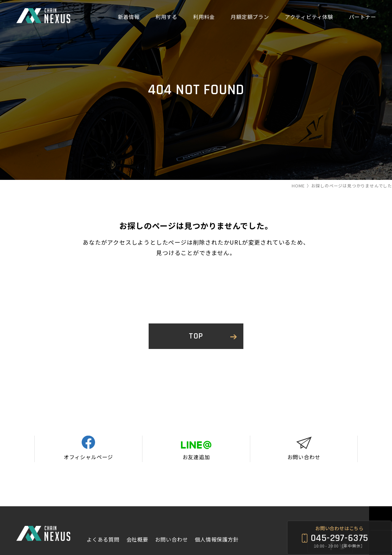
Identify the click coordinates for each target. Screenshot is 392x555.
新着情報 (129, 17)
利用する (166, 17)
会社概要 (137, 512)
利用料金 (204, 17)
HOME (298, 186)
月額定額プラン (250, 17)
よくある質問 (103, 512)
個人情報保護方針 (217, 512)
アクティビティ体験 (309, 17)
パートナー (363, 17)
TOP (196, 336)
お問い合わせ (172, 512)
